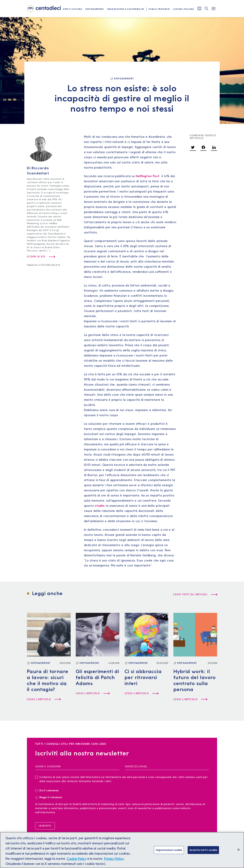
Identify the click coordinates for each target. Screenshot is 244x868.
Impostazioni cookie (169, 853)
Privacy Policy (114, 861)
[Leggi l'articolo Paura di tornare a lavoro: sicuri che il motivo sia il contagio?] (44, 699)
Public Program (159, 9)
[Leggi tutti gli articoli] (195, 595)
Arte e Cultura (73, 9)
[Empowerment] (122, 79)
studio (100, 506)
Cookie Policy (77, 861)
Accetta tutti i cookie (203, 853)
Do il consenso (48, 790)
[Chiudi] (239, 852)
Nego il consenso (49, 797)
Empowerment (95, 9)
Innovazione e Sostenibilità (126, 9)
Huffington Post (148, 176)
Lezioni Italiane (183, 9)
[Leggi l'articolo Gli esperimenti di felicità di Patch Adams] (93, 693)
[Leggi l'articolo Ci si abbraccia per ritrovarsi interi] (141, 693)
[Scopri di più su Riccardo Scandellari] (41, 257)
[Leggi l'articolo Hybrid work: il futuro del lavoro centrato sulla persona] (190, 699)
